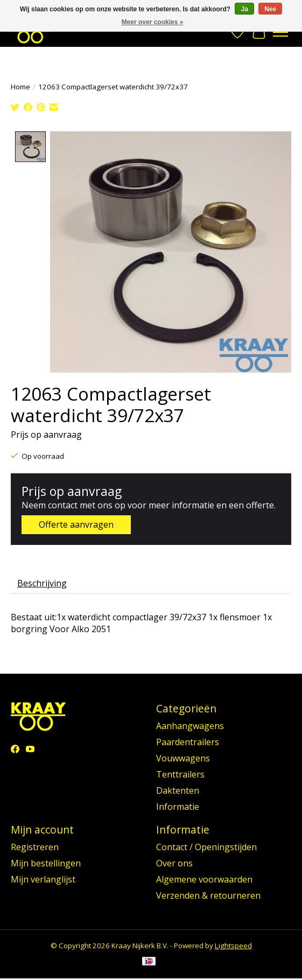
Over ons (174, 863)
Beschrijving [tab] (42, 583)
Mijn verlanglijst (43, 879)
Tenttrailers (180, 774)
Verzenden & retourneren (208, 895)
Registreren (35, 846)
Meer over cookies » (153, 22)
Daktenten (178, 790)
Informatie (178, 806)
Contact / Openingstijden (206, 846)
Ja (244, 9)
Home (20, 87)
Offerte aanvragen (76, 524)
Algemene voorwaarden (204, 879)
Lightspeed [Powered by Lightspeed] (233, 945)
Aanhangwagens (190, 725)
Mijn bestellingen (46, 863)
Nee (270, 9)
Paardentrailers (188, 741)
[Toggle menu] (280, 32)
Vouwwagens (183, 758)
